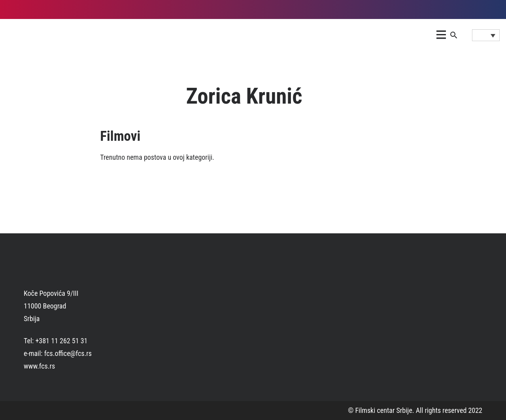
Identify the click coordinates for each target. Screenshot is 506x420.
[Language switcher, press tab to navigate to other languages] (486, 35)
